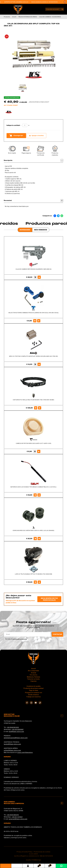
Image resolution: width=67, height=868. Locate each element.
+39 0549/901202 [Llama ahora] (54, 2)
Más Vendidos (41, 230)
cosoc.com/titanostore (25, 752)
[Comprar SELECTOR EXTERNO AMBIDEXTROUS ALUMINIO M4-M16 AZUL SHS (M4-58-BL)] (35, 321)
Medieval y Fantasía (33, 677)
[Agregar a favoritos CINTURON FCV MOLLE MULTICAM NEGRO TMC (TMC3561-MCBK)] (40, 408)
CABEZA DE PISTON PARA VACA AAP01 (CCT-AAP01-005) (34, 443)
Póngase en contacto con (34, 693)
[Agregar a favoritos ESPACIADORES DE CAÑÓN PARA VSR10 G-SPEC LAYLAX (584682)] (39, 539)
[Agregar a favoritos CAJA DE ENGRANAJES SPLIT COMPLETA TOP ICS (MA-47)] (36, 136)
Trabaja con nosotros (33, 697)
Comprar (16, 136)
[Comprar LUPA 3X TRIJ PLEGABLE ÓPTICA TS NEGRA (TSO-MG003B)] (35, 582)
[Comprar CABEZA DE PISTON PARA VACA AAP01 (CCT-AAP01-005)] (35, 451)
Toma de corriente (33, 679)
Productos (7, 17)
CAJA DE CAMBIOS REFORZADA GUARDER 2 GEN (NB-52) (34, 269)
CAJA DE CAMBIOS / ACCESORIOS (50, 17)
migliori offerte (33, 627)
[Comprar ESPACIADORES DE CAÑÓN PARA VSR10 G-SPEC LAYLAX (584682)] (35, 539)
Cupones (34, 681)
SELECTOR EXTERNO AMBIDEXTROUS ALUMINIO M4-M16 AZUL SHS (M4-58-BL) (34, 313)
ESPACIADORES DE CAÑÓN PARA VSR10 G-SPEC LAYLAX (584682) (34, 530)
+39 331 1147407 (17, 817)
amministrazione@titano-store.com (16, 738)
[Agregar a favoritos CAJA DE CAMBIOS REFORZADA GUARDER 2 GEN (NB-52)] (39, 277)
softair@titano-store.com (23, 2)
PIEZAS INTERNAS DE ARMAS (28, 17)
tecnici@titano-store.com (12, 744)
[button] (65, 2)
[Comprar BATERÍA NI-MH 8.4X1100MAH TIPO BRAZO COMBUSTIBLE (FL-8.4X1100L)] (35, 495)
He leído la (16, 639)
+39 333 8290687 (18, 729)
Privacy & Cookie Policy (25, 852)
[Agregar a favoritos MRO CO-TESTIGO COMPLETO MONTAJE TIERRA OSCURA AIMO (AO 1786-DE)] (39, 364)
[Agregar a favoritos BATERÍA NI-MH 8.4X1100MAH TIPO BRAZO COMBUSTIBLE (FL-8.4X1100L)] (39, 495)
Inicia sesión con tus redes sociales (49, 599)
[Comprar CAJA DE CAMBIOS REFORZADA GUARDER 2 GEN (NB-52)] (35, 277)
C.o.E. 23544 (34, 854)
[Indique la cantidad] (25, 125)
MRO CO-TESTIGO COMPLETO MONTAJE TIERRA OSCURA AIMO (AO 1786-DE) (34, 356)
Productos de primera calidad (34, 688)
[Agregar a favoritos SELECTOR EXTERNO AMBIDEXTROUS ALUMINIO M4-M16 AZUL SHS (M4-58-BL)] (39, 321)
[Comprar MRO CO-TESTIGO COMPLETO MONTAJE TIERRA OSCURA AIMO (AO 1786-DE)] (35, 364)
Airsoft (14, 17)
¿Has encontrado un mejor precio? (39, 102)
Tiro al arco (33, 675)
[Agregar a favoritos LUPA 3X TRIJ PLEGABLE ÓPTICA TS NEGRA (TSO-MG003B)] (39, 582)
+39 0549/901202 (13, 727)
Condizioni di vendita (34, 686)
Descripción (33, 160)
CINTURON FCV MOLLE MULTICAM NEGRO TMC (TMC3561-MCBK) (33, 400)
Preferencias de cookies (42, 852)
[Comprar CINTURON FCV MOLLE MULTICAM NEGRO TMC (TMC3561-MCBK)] (36, 408)
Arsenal (34, 673)
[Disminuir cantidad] (21, 125)
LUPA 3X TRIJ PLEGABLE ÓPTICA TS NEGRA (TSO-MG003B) (33, 574)
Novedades (25, 230)
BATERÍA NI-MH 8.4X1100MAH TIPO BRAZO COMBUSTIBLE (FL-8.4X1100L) (33, 487)
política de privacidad (20, 639)
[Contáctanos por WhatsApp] (61, 866)
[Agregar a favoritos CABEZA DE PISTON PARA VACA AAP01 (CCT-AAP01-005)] (39, 451)
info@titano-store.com (16, 732)
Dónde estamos (33, 695)
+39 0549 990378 (13, 815)
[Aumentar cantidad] (29, 125)
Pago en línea (34, 690)
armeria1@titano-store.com (18, 819)
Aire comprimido (33, 671)
